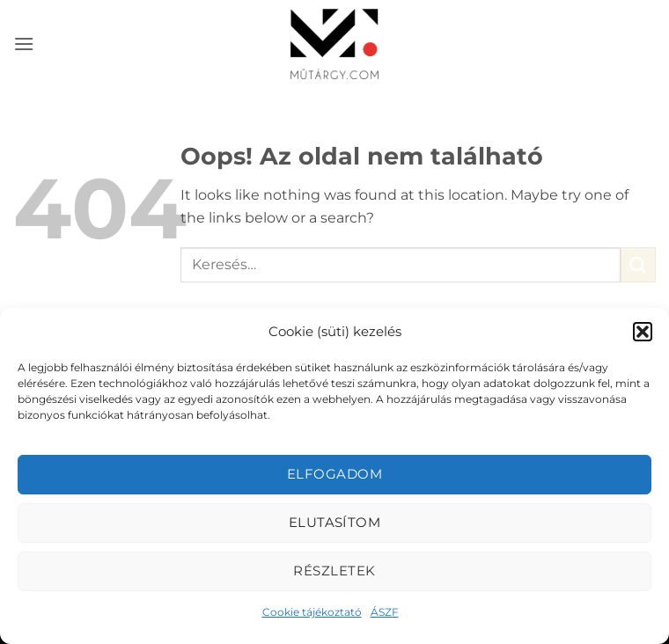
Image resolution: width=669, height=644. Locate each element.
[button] (643, 332)
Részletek (334, 571)
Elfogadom (334, 474)
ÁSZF (385, 612)
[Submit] (638, 264)
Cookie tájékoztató (312, 612)
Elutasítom (335, 522)
